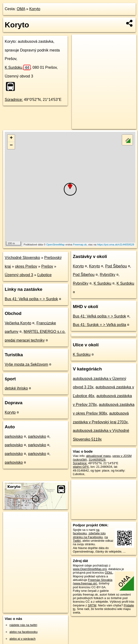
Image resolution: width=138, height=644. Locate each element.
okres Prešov (26, 266)
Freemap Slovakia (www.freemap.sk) (93, 582)
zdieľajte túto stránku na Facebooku (89, 535)
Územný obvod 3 (19, 275)
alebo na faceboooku (24, 632)
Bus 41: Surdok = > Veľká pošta (99, 325)
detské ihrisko (16, 388)
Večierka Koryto (18, 323)
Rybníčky (108, 275)
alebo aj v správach (22, 639)
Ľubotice (45, 275)
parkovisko (14, 436)
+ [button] (11, 138)
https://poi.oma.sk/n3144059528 (116, 245)
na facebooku (86, 532)
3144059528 (97, 460)
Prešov (47, 266)
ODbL (109, 573)
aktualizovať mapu (98, 456)
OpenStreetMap (56, 245)
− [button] (11, 146)
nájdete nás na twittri (23, 625)
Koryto (35, 9)
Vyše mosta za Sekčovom (26, 364)
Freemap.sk (80, 245)
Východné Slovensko (22, 258)
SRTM (92, 605)
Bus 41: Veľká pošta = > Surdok (31, 299)
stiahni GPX (81, 467)
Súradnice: (14, 100)
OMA (21, 9)
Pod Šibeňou (116, 266)
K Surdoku (18, 67)
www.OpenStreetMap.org (90, 569)
